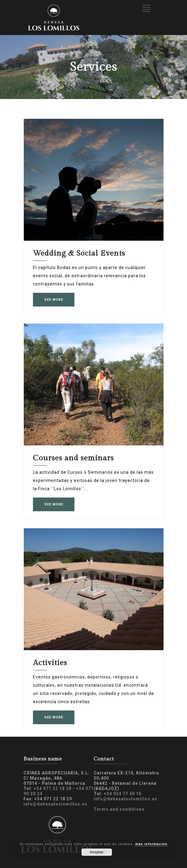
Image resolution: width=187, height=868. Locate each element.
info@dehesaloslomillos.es (55, 804)
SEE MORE (54, 300)
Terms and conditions (119, 809)
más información (151, 844)
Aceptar (97, 852)
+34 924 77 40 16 (123, 794)
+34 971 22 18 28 (52, 788)
